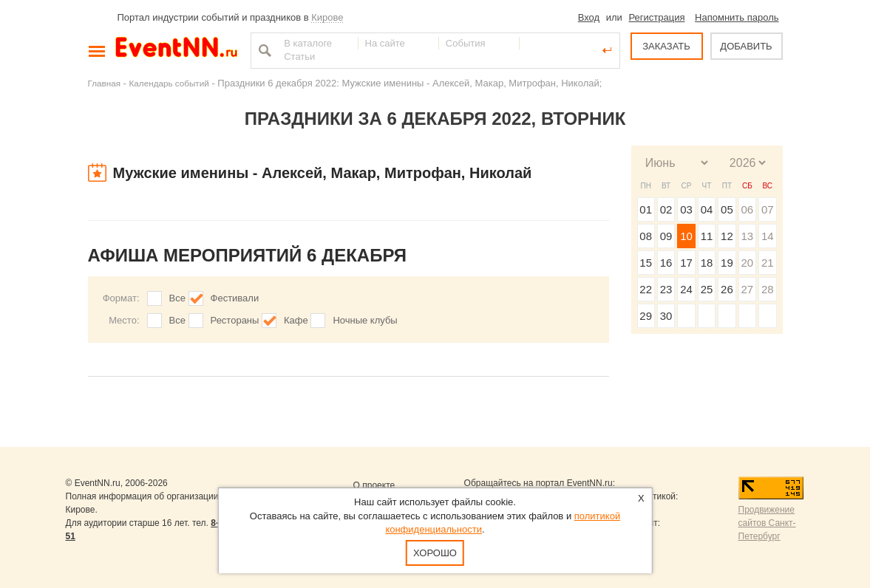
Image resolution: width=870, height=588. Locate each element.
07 (768, 209)
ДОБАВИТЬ (746, 46)
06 (747, 209)
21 (768, 263)
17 (686, 263)
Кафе (296, 320)
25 (707, 289)
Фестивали (235, 298)
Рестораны (235, 320)
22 (646, 289)
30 (666, 316)
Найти (263, 50)
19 (727, 263)
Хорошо (435, 553)
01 (646, 209)
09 (666, 236)
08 (646, 236)
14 (768, 236)
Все (177, 298)
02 (666, 209)
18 (707, 263)
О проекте (374, 485)
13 (747, 236)
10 (686, 236)
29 (646, 316)
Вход (589, 17)
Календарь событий (169, 83)
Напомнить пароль (737, 17)
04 (707, 209)
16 (666, 263)
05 (727, 209)
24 (686, 289)
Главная (104, 83)
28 (768, 289)
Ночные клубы (365, 320)
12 (727, 236)
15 (646, 263)
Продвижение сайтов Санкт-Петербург (767, 523)
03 (686, 209)
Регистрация (656, 17)
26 (727, 289)
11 (707, 236)
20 (747, 263)
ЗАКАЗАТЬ (666, 46)
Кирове (327, 17)
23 (666, 289)
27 (747, 289)
